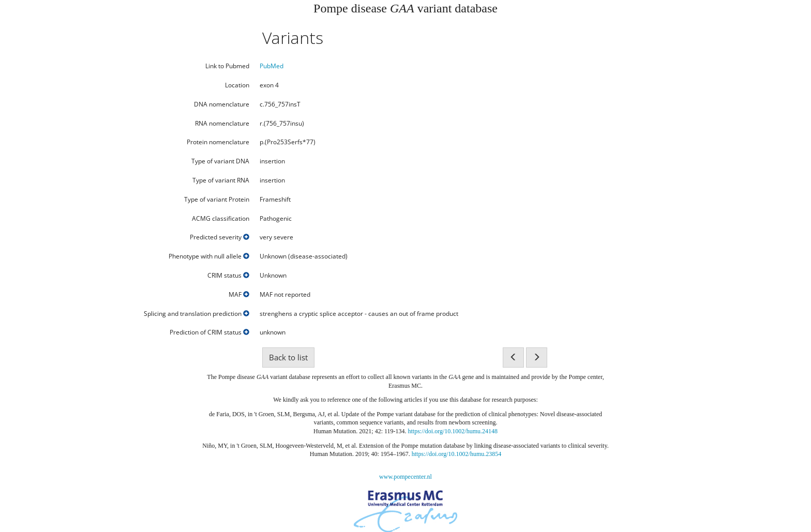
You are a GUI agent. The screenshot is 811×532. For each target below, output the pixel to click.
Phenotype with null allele (209, 256)
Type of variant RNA (221, 180)
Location (237, 85)
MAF (239, 295)
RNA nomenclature (222, 124)
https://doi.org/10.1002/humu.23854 (456, 454)
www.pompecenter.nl (405, 477)
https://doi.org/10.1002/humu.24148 (453, 431)
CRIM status (228, 276)
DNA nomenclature (222, 104)
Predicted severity (220, 237)
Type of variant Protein (217, 200)
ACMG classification (221, 219)
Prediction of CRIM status (209, 332)
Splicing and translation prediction (197, 314)
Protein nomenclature (218, 142)
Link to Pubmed (227, 66)
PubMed (272, 66)
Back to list (288, 357)
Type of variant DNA (220, 161)
